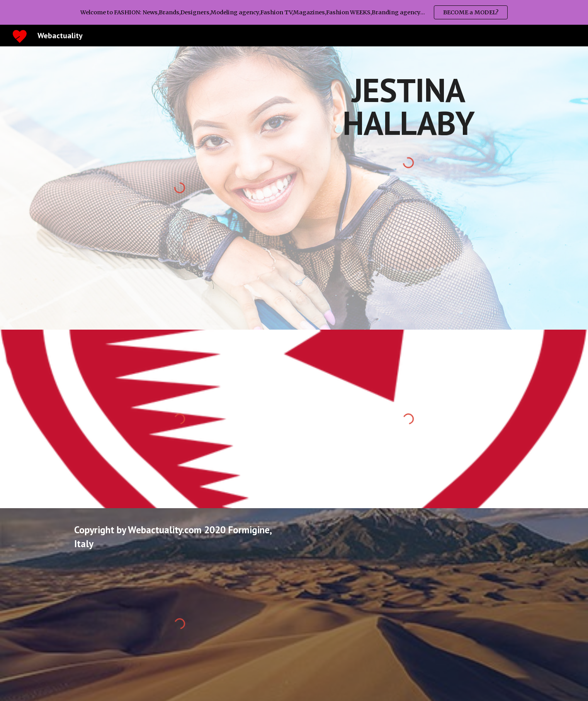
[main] (408, 106)
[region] (294, 12)
